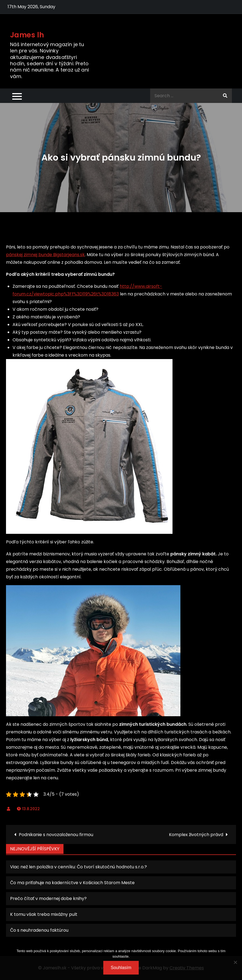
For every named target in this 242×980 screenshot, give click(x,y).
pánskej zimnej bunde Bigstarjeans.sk (45, 255)
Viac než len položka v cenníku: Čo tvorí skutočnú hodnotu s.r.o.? (78, 867)
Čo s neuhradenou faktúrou (39, 930)
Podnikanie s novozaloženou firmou (56, 835)
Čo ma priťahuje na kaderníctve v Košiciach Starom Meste (72, 883)
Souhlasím (121, 968)
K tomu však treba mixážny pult (44, 914)
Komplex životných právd (196, 835)
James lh (27, 35)
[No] (235, 962)
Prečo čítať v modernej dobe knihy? (48, 898)
